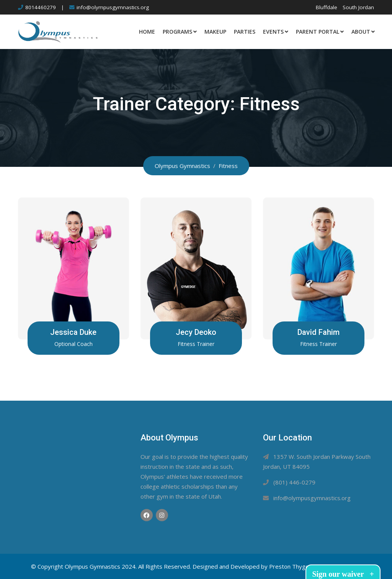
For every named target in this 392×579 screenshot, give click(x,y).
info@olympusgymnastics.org (113, 7)
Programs (177, 32)
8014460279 (41, 7)
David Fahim (318, 332)
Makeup (215, 32)
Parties (245, 32)
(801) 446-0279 (294, 482)
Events (273, 32)
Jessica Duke (73, 332)
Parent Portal (318, 32)
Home (147, 32)
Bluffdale (327, 7)
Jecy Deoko (196, 332)
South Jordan (358, 7)
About (361, 32)
